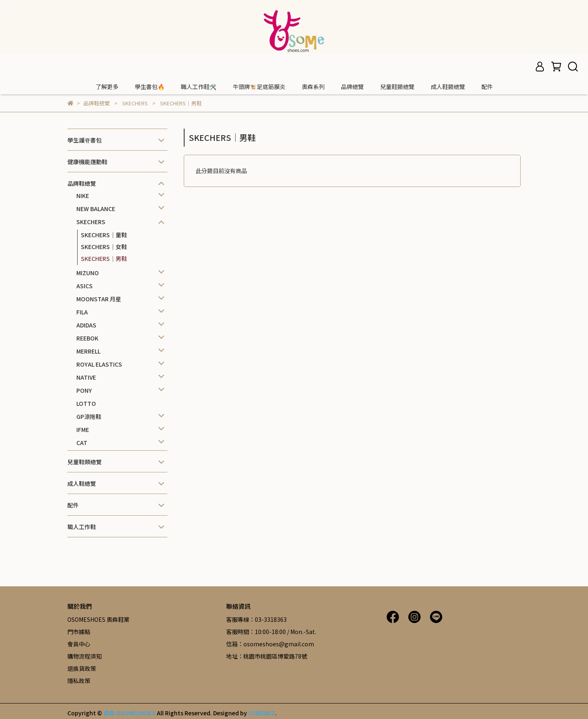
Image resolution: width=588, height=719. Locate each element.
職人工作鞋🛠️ (199, 87)
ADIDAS (86, 325)
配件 (487, 87)
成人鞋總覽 (82, 483)
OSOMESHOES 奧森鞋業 (98, 619)
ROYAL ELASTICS (99, 364)
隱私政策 (79, 681)
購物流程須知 (85, 656)
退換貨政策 (82, 668)
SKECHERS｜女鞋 (104, 247)
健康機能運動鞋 (87, 162)
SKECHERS (91, 222)
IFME (83, 430)
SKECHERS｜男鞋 (104, 258)
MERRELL (88, 351)
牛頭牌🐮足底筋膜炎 (259, 87)
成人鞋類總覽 (448, 87)
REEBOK (87, 338)
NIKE (83, 196)
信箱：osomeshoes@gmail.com (270, 644)
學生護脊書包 (85, 140)
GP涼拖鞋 (89, 416)
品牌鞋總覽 (82, 183)
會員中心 (79, 644)
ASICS (85, 286)
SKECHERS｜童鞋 (104, 235)
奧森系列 (313, 87)
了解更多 (107, 87)
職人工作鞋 (82, 527)
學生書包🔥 (150, 87)
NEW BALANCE (96, 209)
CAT (82, 443)
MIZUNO (88, 273)
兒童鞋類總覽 (397, 87)
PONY (84, 390)
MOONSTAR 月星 (99, 299)
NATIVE (86, 377)
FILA (82, 312)
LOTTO (86, 403)
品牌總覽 (352, 87)
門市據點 (79, 632)
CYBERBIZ (262, 713)
